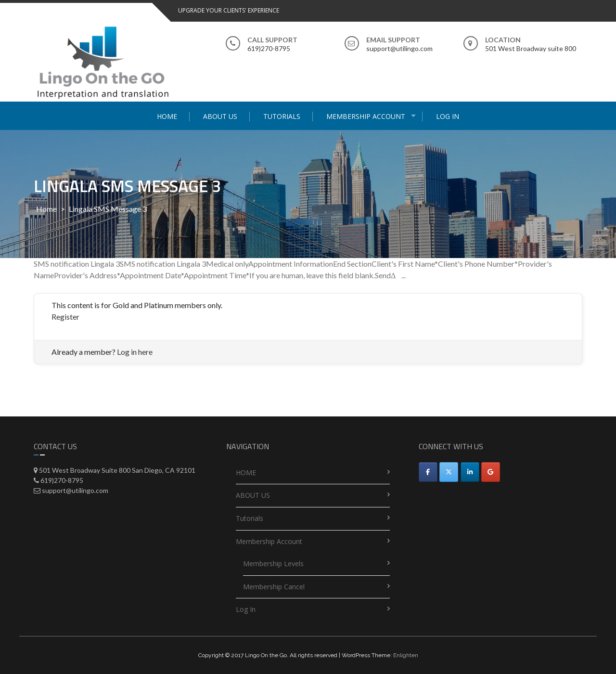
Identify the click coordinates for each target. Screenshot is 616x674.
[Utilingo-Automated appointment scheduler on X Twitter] (449, 472)
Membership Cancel (274, 587)
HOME (167, 116)
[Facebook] (428, 472)
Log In (448, 116)
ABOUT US (220, 116)
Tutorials (282, 116)
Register (65, 317)
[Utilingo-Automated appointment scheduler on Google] (491, 472)
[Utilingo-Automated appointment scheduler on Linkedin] (470, 472)
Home (46, 209)
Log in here (135, 352)
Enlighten (406, 655)
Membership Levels (273, 564)
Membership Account (366, 116)
